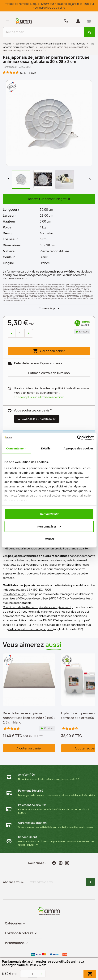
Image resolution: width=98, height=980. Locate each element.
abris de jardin (70, 4)
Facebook (54, 863)
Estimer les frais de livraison (49, 373)
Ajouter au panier (49, 351)
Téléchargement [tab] (43, 457)
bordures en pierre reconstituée (67, 510)
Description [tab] (15, 457)
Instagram (67, 863)
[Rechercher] (44, 32)
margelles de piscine (52, 8)
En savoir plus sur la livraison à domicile (39, 397)
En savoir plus (49, 308)
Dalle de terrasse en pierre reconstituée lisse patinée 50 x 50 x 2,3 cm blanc (29, 718)
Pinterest (61, 863)
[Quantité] (20, 333)
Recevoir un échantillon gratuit (49, 199)
